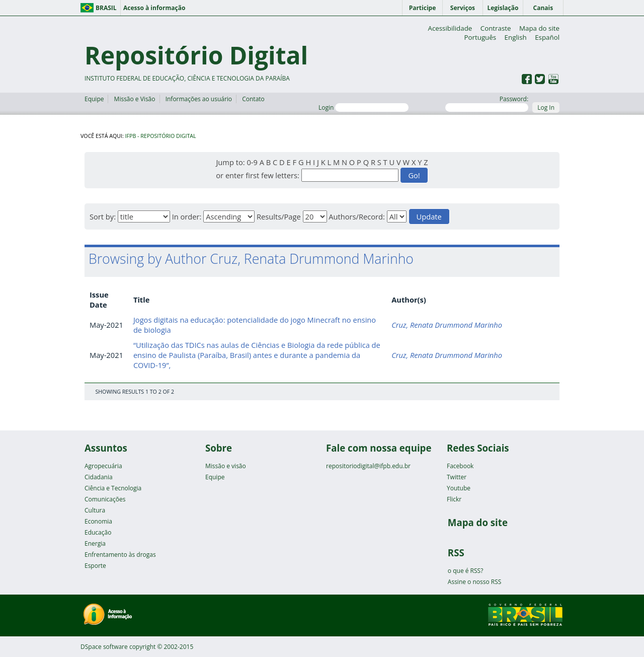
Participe (423, 8)
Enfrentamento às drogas (120, 555)
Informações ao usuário (199, 99)
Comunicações (105, 499)
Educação (98, 532)
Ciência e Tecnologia (113, 488)
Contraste (496, 28)
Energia (95, 543)
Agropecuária (103, 466)
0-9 (252, 162)
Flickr (454, 499)
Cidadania (99, 477)
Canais (543, 8)
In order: (187, 216)
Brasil (106, 8)
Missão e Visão (135, 99)
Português (480, 37)
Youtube (459, 488)
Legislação (503, 8)
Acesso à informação (154, 8)
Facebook (460, 466)
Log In (546, 107)
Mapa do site (539, 28)
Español (547, 37)
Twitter (457, 477)
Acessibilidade (450, 28)
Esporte (95, 566)
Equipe (94, 99)
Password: (487, 103)
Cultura (95, 510)
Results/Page (279, 216)
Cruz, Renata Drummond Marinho (447, 325)
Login (364, 107)
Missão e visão (226, 466)
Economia (98, 521)
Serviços (463, 8)
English (516, 37)
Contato (253, 99)
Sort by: (103, 216)
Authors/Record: (357, 216)
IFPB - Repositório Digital (161, 136)
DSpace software (104, 647)
